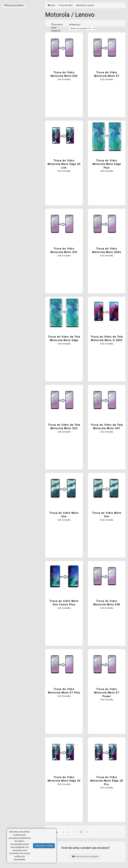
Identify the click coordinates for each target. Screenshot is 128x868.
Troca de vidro (66, 5)
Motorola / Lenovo (85, 5)
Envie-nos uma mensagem (85, 856)
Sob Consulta (64, 79)
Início (51, 5)
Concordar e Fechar (44, 846)
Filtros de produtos (14, 5)
